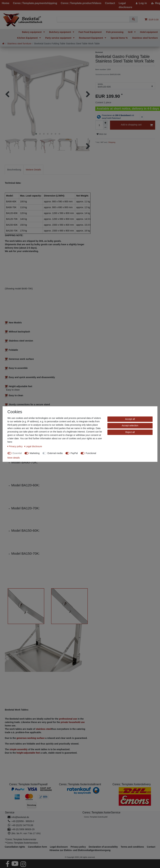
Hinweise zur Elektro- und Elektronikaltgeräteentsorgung (80, 850)
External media (55, 453)
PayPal (74, 453)
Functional (91, 453)
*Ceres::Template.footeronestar (21, 839)
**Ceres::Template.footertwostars (22, 843)
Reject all (130, 432)
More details (14, 458)
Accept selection (130, 426)
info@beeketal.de (20, 817)
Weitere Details (33, 170)
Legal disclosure (33, 446)
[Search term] (94, 19)
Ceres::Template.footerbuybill (96, 817)
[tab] (14, 170)
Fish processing (115, 32)
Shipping (112, 142)
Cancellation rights (15, 847)
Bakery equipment (32, 32)
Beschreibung (14, 170)
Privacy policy (15, 446)
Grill (130, 32)
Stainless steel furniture (145, 38)
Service (10, 812)
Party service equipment (59, 38)
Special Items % (119, 38)
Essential (17, 453)
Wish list (102, 134)
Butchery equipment (60, 32)
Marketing (35, 453)
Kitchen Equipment (28, 38)
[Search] (133, 19)
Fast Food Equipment (90, 32)
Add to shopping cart (137, 125)
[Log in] (141, 3)
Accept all (130, 419)
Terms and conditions (132, 847)
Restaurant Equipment (91, 38)
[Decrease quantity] (105, 127)
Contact (151, 847)
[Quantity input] (99, 125)
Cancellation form (37, 847)
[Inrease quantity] (105, 123)
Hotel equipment (149, 32)
